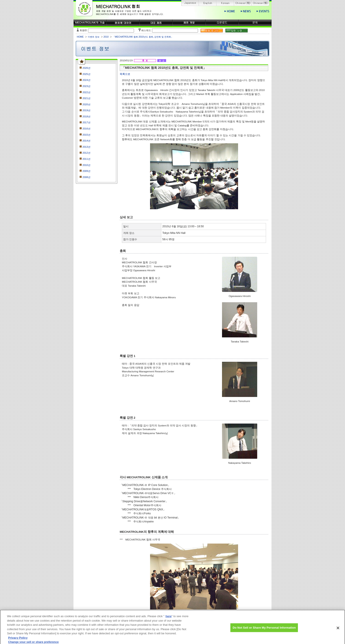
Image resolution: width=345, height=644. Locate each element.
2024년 (86, 80)
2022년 (86, 92)
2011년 (86, 159)
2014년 (86, 141)
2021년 (86, 98)
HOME (80, 37)
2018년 (86, 116)
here (168, 619)
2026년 (86, 68)
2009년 (86, 171)
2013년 (86, 147)
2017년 (86, 122)
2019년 (86, 110)
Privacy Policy (18, 640)
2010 (106, 37)
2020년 (86, 104)
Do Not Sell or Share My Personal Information (264, 630)
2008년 (86, 177)
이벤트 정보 (94, 37)
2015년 (86, 135)
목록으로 (125, 74)
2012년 (86, 153)
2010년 (86, 165)
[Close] (338, 630)
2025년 (86, 74)
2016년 (86, 129)
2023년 (86, 86)
